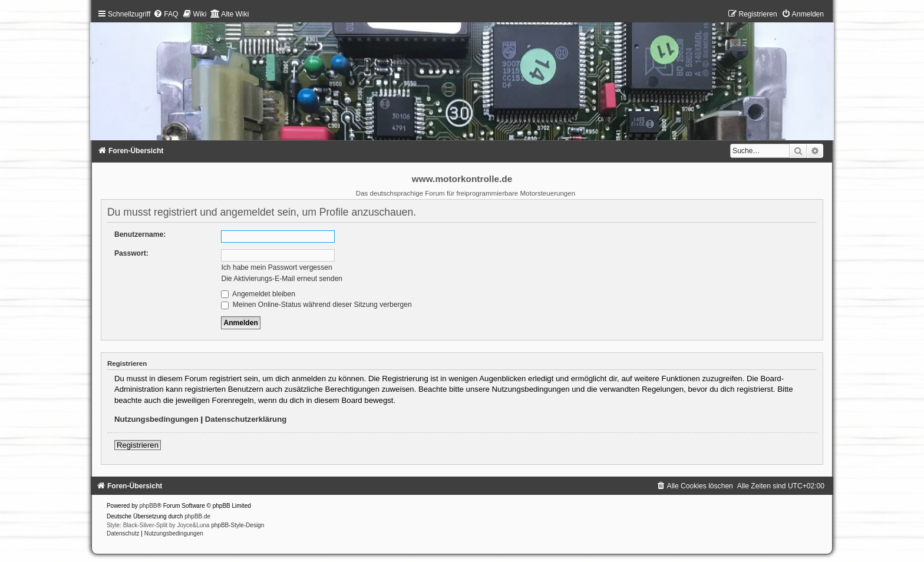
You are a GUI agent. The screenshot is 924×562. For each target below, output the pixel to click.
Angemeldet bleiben (258, 294)
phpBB (148, 506)
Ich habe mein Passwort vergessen (276, 267)
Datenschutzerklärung (246, 419)
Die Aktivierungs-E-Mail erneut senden (282, 279)
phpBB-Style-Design (237, 525)
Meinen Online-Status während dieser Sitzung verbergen (316, 305)
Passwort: (131, 253)
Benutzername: (140, 234)
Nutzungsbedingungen (156, 419)
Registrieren (138, 445)
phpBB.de (197, 516)
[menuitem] (166, 14)
